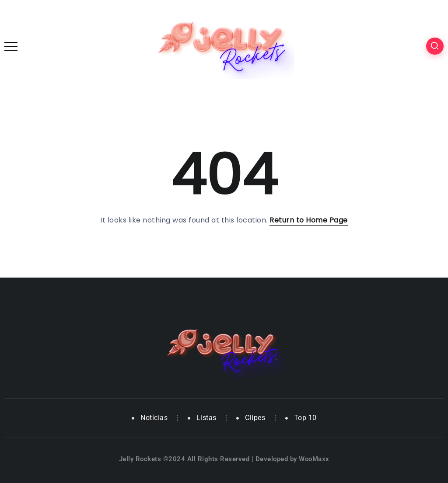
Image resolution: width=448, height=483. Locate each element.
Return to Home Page (309, 220)
